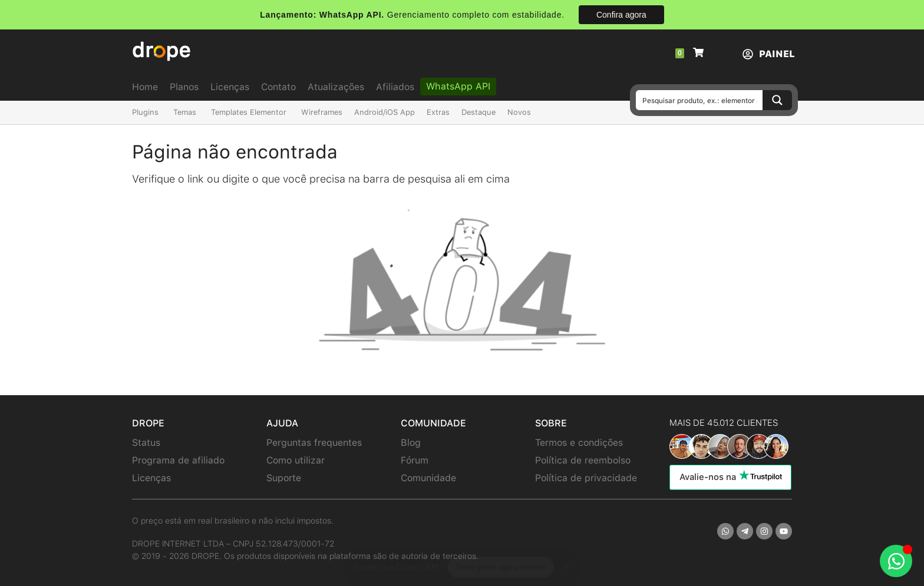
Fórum (415, 460)
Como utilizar (296, 460)
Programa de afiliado (178, 460)
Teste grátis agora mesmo (500, 556)
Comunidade (428, 478)
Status (146, 443)
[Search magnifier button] (777, 100)
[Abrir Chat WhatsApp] (896, 561)
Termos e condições (579, 443)
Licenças (230, 87)
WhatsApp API (458, 86)
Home (145, 87)
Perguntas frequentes (314, 443)
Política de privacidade (586, 478)
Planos (184, 87)
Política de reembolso (583, 460)
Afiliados (395, 87)
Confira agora (621, 15)
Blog (411, 443)
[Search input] (700, 100)
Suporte (284, 478)
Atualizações (336, 87)
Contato (278, 87)
